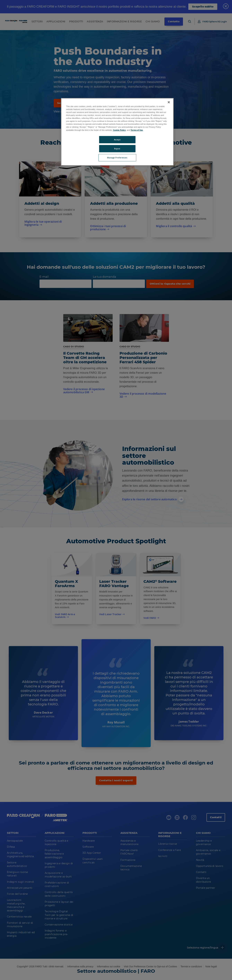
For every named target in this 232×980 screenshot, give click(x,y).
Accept (117, 140)
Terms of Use (137, 130)
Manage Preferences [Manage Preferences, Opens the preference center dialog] (117, 158)
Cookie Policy (119, 130)
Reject (117, 149)
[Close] (169, 102)
